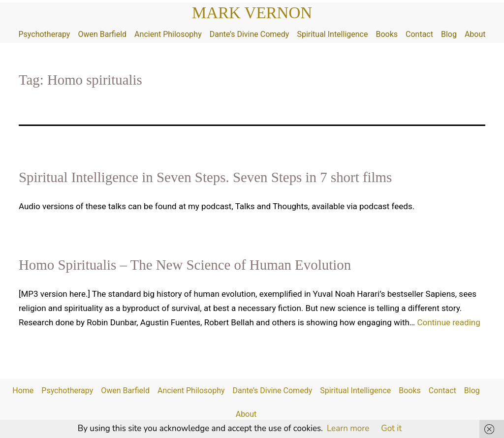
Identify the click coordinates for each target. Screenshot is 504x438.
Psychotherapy (44, 34)
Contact (419, 34)
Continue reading (448, 322)
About (475, 34)
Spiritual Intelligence (332, 34)
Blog (449, 34)
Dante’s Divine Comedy (250, 34)
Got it (391, 428)
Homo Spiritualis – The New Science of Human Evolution (185, 265)
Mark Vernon (252, 13)
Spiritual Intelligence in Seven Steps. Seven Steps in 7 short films (205, 177)
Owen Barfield (102, 34)
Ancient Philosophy (168, 34)
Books (387, 34)
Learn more (348, 428)
